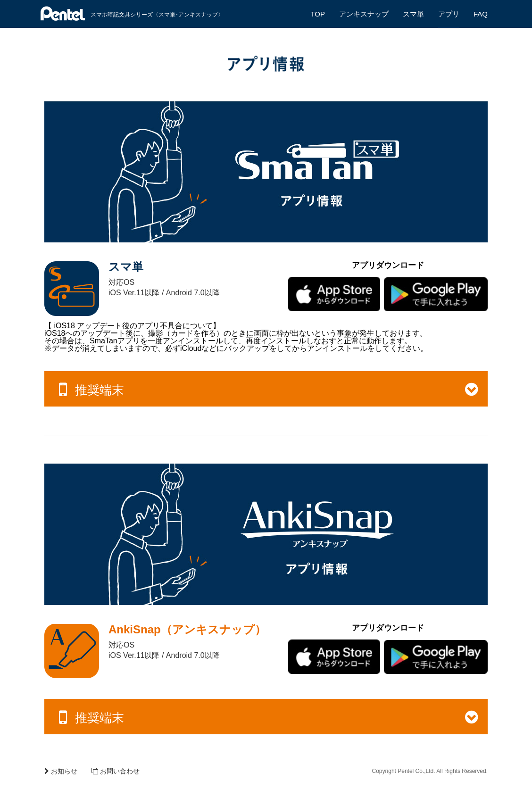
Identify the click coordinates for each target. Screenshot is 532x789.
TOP (318, 14)
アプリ (449, 14)
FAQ (481, 14)
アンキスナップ (364, 14)
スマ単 (413, 14)
